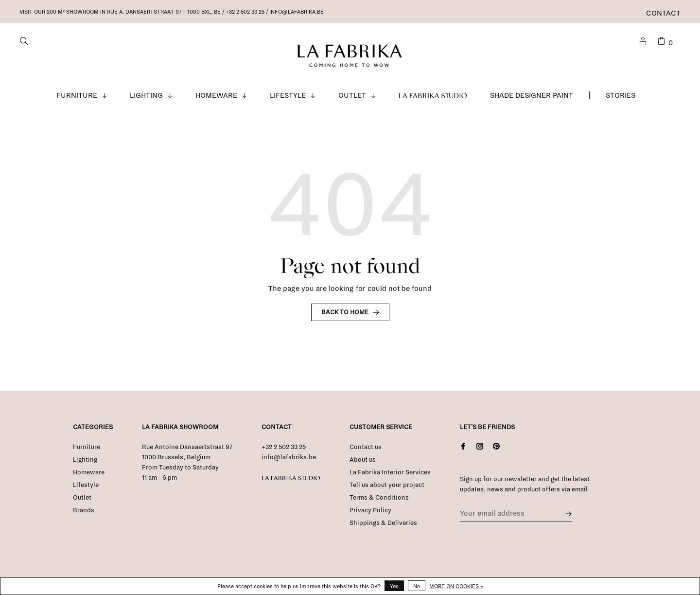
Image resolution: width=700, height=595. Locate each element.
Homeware (216, 95)
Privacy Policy (370, 510)
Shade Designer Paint (532, 95)
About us (363, 460)
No (417, 586)
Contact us (366, 447)
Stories (621, 95)
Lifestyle (288, 95)
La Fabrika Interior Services (390, 472)
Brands (84, 510)
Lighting (146, 95)
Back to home (345, 312)
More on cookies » (456, 586)
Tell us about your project (387, 485)
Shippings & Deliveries (383, 523)
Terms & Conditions (379, 498)
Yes (394, 586)
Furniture (77, 95)
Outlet (352, 95)
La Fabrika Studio (433, 95)
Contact (663, 13)
